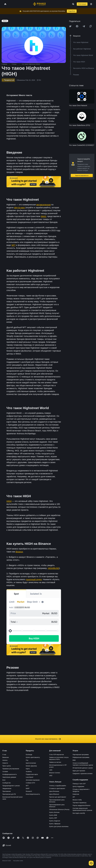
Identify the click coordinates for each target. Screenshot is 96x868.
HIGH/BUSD (53, 568)
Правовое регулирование (11, 769)
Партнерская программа (81, 755)
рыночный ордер (34, 579)
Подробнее (72, 11)
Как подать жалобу (79, 813)
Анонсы (5, 760)
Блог (4, 780)
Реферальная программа (81, 757)
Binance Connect (55, 773)
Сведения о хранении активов (83, 774)
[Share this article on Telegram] (84, 26)
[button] (91, 4)
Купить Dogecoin (55, 821)
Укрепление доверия (9, 777)
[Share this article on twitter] (70, 26)
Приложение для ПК (9, 794)
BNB (74, 760)
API (74, 797)
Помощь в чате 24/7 (79, 784)
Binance (19, 552)
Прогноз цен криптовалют (58, 797)
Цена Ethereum (54, 794)
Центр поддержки (78, 786)
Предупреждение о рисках (11, 786)
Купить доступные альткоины (59, 826)
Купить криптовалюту (33, 757)
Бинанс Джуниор (31, 766)
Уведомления (7, 788)
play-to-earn (19, 208)
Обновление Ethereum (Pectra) (59, 810)
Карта (28, 769)
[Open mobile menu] (91, 4)
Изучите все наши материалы (48, 739)
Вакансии (6, 757)
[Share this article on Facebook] (77, 26)
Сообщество (7, 783)
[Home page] (39, 4)
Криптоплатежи (31, 763)
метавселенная (43, 205)
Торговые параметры (80, 803)
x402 (51, 776)
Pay (27, 760)
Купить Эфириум (55, 824)
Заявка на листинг (55, 762)
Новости (5, 763)
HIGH (9, 501)
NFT (14, 245)
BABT (28, 788)
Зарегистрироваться (82, 175)
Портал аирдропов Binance (82, 805)
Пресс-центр (7, 766)
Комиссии (76, 794)
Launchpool (29, 777)
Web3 (43, 216)
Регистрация (82, 4)
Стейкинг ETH (30, 783)
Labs (51, 770)
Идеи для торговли (79, 771)
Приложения (7, 791)
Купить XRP (53, 818)
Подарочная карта (32, 774)
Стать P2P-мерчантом (57, 755)
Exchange (29, 755)
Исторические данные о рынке (83, 768)
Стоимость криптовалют (57, 788)
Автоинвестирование (33, 780)
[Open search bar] (73, 4)
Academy (29, 772)
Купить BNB (53, 815)
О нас (4, 755)
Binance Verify (77, 800)
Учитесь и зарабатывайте (58, 786)
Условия (5, 772)
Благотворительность (33, 794)
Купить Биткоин (54, 812)
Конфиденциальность (10, 774)
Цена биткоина (54, 791)
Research (29, 791)
